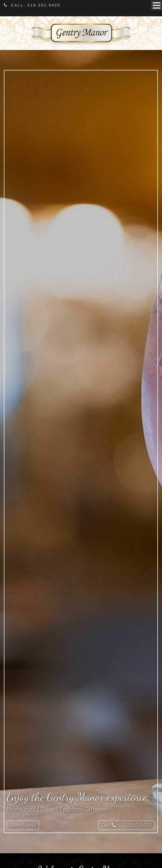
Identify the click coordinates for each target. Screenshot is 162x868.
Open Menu (156, 5)
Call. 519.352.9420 (32, 5)
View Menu (23, 825)
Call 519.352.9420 (127, 825)
